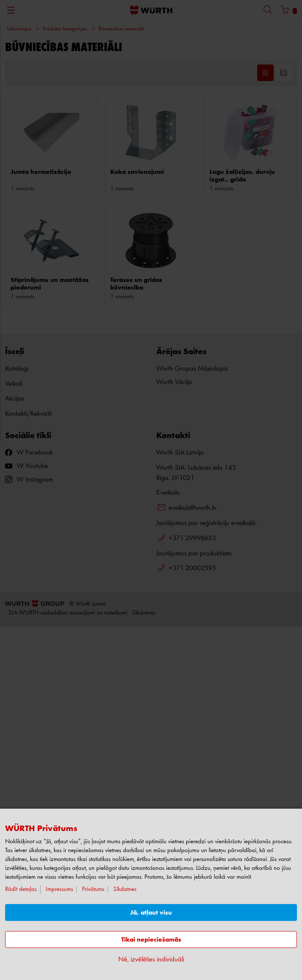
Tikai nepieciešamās (151, 940)
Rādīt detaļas (21, 889)
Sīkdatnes (125, 889)
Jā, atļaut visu (151, 913)
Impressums (59, 889)
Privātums (93, 889)
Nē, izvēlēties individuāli (151, 960)
